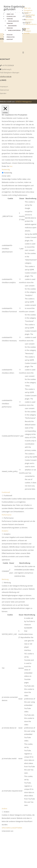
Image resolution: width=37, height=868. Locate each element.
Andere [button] (4, 809)
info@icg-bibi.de (6, 77)
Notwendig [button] (6, 169)
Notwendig (8, 173)
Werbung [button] (5, 579)
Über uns (27, 8)
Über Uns (10, 14)
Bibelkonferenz (14, 30)
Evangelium (11, 16)
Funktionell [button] (6, 492)
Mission (10, 35)
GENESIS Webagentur (24, 102)
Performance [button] (7, 515)
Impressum (4, 87)
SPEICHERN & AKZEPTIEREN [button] (12, 828)
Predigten (11, 37)
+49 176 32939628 (8, 66)
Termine (10, 19)
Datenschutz (4, 90)
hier (11, 166)
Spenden (3, 93)
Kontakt (10, 39)
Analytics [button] (5, 531)
